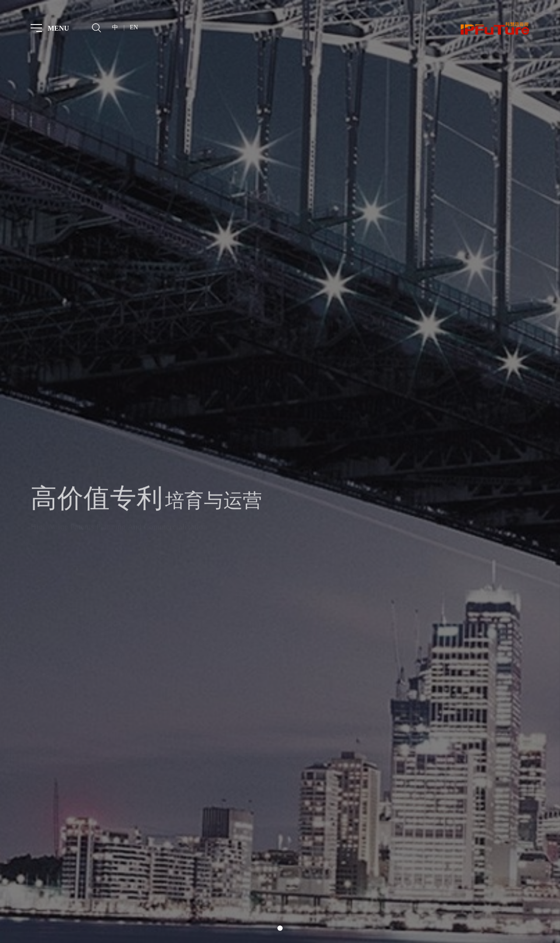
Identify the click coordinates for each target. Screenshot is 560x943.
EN (134, 27)
